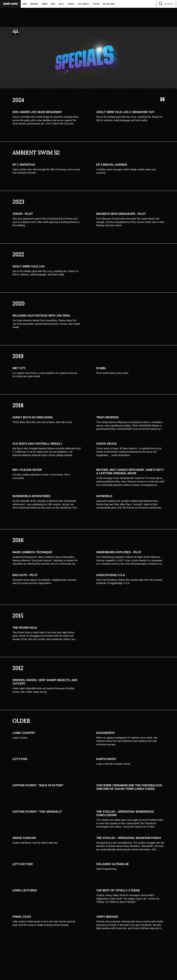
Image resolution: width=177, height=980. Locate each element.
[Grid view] (162, 99)
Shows (25, 4)
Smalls (61, 4)
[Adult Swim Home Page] (10, 4)
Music (53, 4)
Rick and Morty (109, 4)
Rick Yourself (83, 4)
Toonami (45, 4)
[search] (172, 4)
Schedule (71, 4)
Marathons (34, 4)
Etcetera (96, 4)
